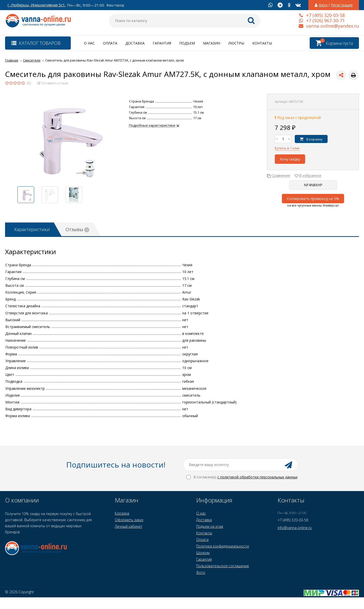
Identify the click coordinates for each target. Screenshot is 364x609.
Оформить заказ (129, 520)
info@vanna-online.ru (295, 528)
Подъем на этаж (210, 526)
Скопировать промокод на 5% (313, 199)
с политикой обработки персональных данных (257, 477)
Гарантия (162, 43)
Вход (323, 5)
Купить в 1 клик (287, 148)
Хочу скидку (290, 159)
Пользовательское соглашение (223, 566)
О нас (89, 43)
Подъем (187, 43)
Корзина (122, 513)
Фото (201, 572)
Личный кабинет (129, 526)
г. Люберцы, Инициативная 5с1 (36, 5)
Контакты (262, 43)
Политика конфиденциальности (223, 546)
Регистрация (342, 5)
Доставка (135, 43)
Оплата (110, 43)
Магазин (212, 43)
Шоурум (203, 553)
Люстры (236, 43)
